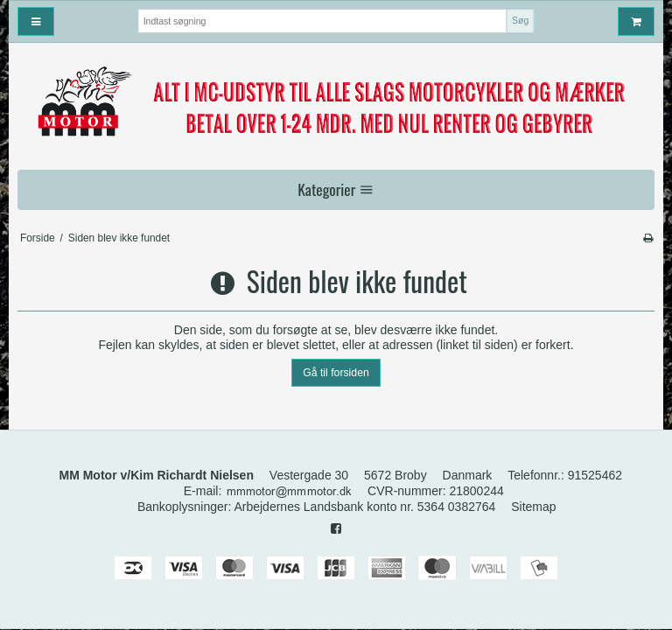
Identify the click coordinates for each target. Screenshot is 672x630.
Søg (520, 20)
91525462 (595, 475)
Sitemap (533, 507)
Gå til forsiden (336, 373)
